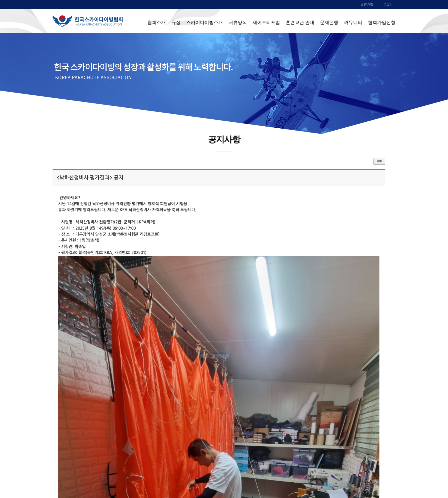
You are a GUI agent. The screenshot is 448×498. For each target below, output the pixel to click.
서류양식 (238, 22)
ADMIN (377, 470)
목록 (379, 161)
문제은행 (329, 22)
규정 (176, 22)
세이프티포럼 (266, 22)
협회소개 (157, 22)
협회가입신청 (382, 22)
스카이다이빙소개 (205, 22)
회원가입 (367, 5)
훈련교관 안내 (300, 22)
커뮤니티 (353, 22)
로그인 (388, 5)
